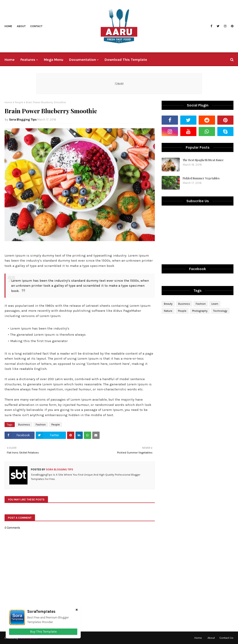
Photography (200, 311)
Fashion (41, 425)
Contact (36, 26)
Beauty (168, 304)
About (21, 26)
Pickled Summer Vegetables (201, 178)
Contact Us (226, 638)
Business (24, 425)
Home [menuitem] (10, 60)
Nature (168, 311)
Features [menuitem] (28, 60)
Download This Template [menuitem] (126, 60)
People (19, 102)
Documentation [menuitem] (83, 60)
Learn (215, 304)
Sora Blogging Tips (23, 120)
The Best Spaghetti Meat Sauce (203, 160)
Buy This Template (43, 632)
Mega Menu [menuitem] (54, 60)
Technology (220, 311)
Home (8, 26)
